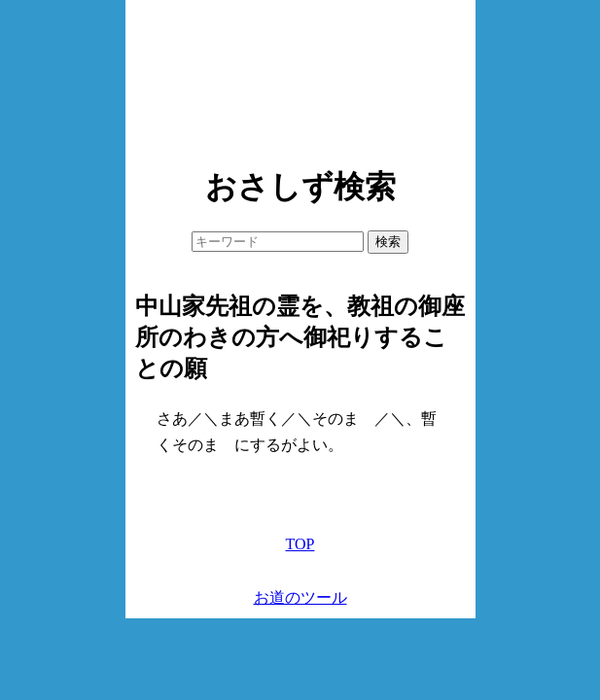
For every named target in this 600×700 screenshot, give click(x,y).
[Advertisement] (300, 78)
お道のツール (300, 597)
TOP (300, 544)
